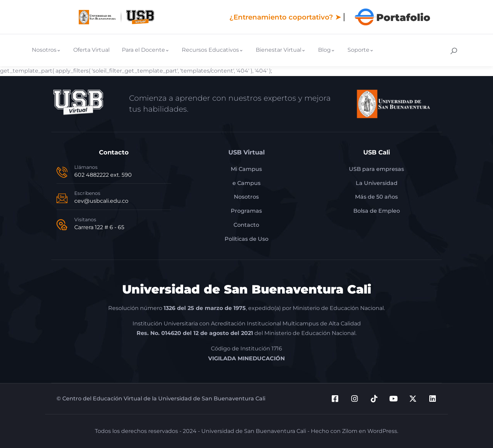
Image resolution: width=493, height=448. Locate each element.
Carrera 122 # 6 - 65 (99, 227)
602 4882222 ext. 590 (103, 175)
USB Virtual (246, 152)
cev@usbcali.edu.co (101, 201)
